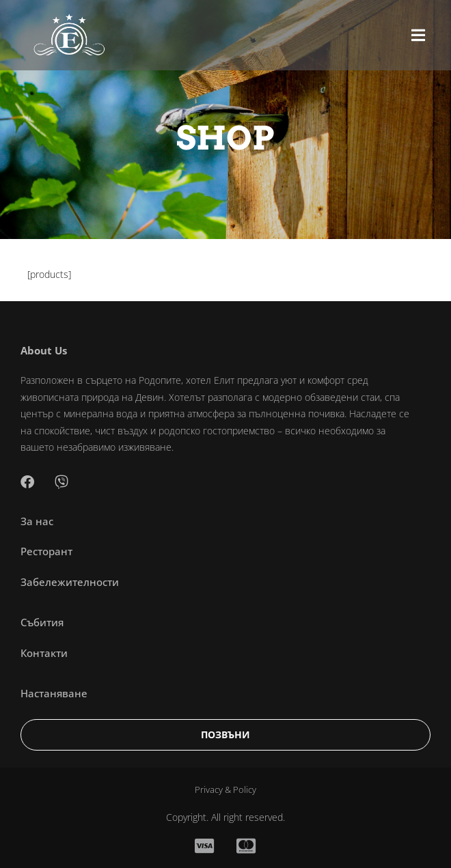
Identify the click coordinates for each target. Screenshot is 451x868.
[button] (418, 35)
